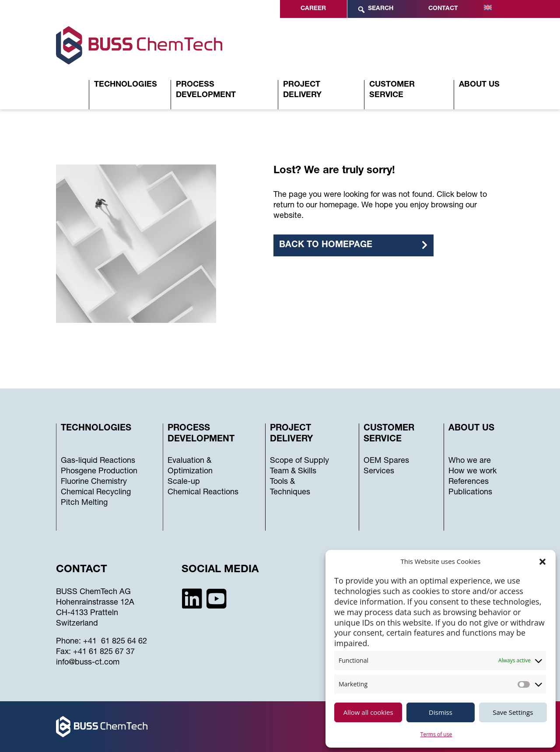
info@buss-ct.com (88, 663)
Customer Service (392, 90)
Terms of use (436, 734)
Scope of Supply (299, 461)
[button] (542, 562)
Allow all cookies (368, 712)
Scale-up (184, 482)
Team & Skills (293, 472)
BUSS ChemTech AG (93, 592)
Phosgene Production (99, 472)
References (469, 482)
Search (375, 10)
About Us (479, 85)
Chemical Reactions (203, 493)
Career (313, 9)
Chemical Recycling (96, 493)
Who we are (470, 461)
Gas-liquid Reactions (98, 461)
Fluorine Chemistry (94, 482)
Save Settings (513, 712)
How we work (472, 472)
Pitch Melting (84, 503)
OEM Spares (386, 461)
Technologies (126, 85)
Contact (443, 9)
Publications (470, 493)
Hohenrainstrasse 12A (95, 603)
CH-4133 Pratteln (87, 613)
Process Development (206, 90)
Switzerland (77, 624)
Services (379, 472)
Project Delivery (302, 90)
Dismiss (441, 712)
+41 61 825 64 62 (115, 642)
